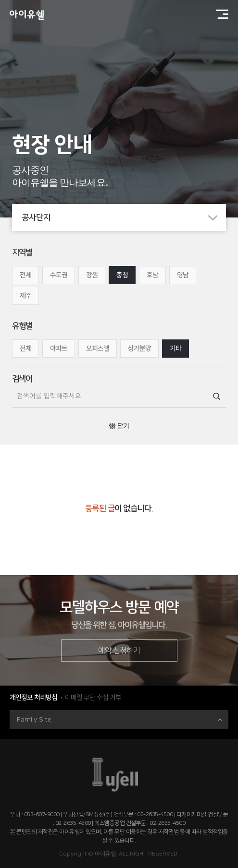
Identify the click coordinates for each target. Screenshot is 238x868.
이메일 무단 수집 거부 (93, 698)
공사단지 (124, 217)
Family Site (119, 720)
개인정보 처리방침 (33, 698)
